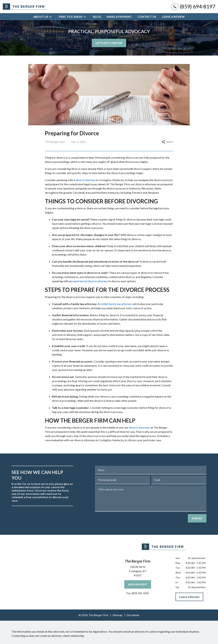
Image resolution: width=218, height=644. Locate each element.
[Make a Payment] (119, 17)
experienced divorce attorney (90, 281)
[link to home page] (25, 7)
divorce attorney (85, 180)
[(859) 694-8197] (138, 584)
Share (167, 142)
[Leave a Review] (189, 597)
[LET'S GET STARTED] (109, 43)
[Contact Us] (147, 17)
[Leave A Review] (173, 17)
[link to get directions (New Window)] (138, 572)
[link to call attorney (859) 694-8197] (193, 7)
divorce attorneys (139, 427)
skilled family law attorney (116, 304)
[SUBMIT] (197, 518)
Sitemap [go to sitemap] (117, 615)
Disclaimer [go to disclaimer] (133, 615)
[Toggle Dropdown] (51, 17)
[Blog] (97, 17)
